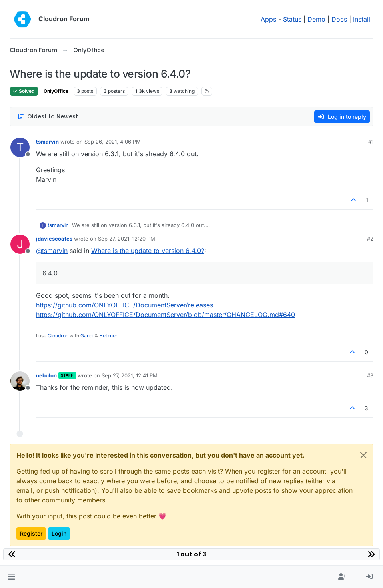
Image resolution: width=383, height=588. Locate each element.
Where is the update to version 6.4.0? (148, 251)
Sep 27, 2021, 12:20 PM (127, 239)
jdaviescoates (54, 239)
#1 (371, 142)
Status (292, 19)
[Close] (363, 455)
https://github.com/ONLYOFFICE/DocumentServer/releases (124, 305)
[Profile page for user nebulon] (20, 381)
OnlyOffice (56, 91)
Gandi (87, 336)
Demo (316, 19)
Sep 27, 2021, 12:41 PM (130, 375)
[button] (11, 577)
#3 (370, 375)
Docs (339, 19)
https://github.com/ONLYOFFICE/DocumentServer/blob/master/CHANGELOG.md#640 (165, 315)
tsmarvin (47, 142)
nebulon (46, 375)
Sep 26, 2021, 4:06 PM (113, 142)
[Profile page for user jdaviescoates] (20, 244)
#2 (370, 239)
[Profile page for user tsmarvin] (20, 147)
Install (362, 19)
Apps (268, 19)
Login (59, 533)
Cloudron (58, 336)
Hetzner (108, 336)
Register (31, 533)
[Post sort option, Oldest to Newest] (47, 117)
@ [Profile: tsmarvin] (52, 251)
